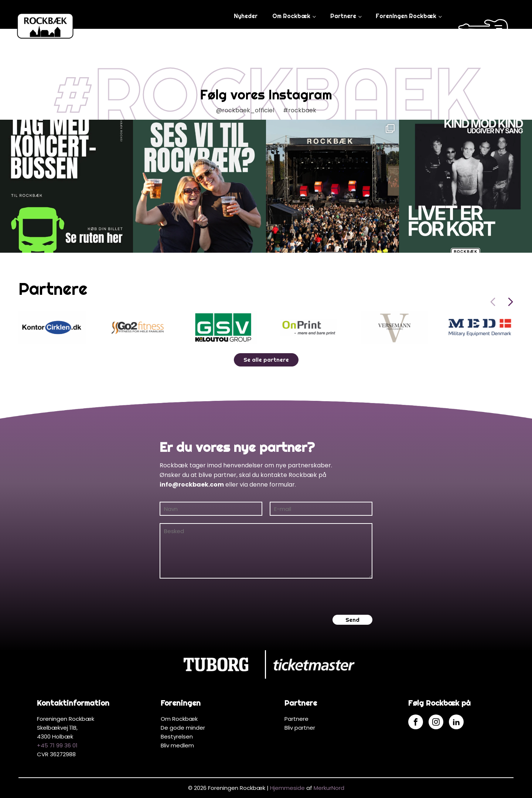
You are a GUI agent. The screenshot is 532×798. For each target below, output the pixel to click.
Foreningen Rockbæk (406, 16)
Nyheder (246, 16)
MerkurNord (329, 788)
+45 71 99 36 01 (57, 745)
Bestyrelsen (177, 736)
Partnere (343, 16)
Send (352, 620)
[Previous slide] (493, 302)
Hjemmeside (287, 788)
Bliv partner (300, 728)
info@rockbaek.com (192, 485)
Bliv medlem (177, 745)
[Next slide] (511, 302)
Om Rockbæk (291, 16)
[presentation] (216, 597)
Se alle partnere (266, 360)
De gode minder (183, 728)
